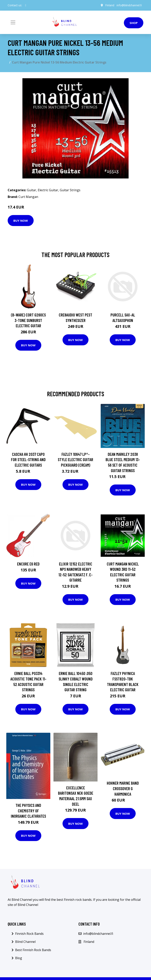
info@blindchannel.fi (129, 5)
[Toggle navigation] (13, 22)
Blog (19, 958)
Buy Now (21, 221)
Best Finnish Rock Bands (33, 950)
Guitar (32, 190)
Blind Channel (25, 942)
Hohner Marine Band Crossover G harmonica (123, 788)
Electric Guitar (48, 190)
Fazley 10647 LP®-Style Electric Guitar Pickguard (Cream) (75, 460)
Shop (134, 23)
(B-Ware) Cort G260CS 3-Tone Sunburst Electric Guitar (28, 320)
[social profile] (26, 5)
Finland (110, 5)
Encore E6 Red (28, 564)
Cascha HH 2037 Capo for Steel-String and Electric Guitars (28, 460)
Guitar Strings (70, 190)
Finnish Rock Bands (29, 934)
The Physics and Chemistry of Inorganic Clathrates (28, 811)
